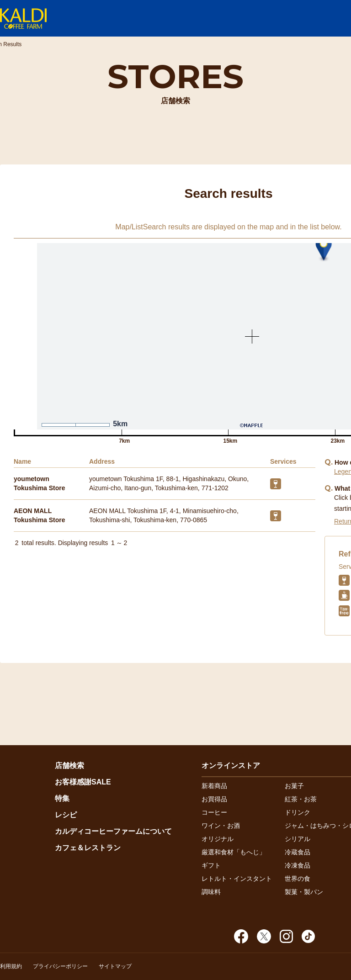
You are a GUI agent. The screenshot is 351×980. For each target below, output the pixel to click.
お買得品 (214, 799)
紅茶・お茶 (301, 799)
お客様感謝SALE (83, 782)
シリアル (298, 839)
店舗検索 (69, 765)
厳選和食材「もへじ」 (234, 852)
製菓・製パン (304, 892)
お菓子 (294, 786)
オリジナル (218, 839)
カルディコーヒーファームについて (113, 831)
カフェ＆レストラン (88, 848)
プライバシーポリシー (60, 966)
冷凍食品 (298, 865)
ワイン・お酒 (221, 826)
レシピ (66, 815)
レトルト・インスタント (237, 879)
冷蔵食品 (298, 852)
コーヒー (214, 812)
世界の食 (298, 879)
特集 (62, 798)
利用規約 (11, 966)
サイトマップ (115, 966)
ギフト (211, 865)
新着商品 (214, 786)
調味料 (211, 892)
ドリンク (298, 812)
